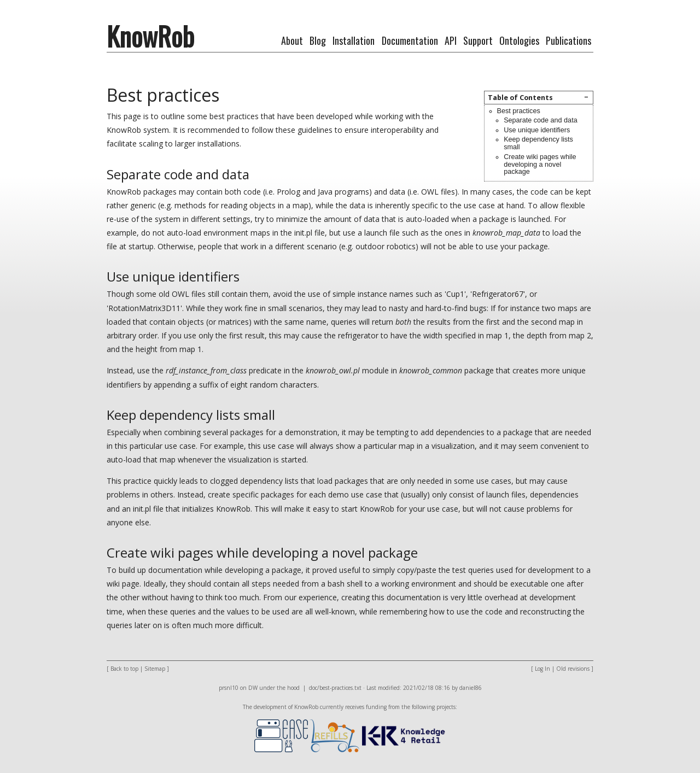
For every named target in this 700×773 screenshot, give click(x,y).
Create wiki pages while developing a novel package (540, 165)
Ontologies (519, 40)
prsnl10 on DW (238, 688)
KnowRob (150, 36)
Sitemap (155, 669)
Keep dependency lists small (538, 143)
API (451, 40)
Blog (318, 40)
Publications (568, 40)
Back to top (124, 669)
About (292, 40)
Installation (354, 40)
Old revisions (573, 669)
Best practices (519, 111)
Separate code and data (540, 120)
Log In (542, 669)
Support (478, 40)
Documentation (410, 40)
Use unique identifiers (537, 130)
